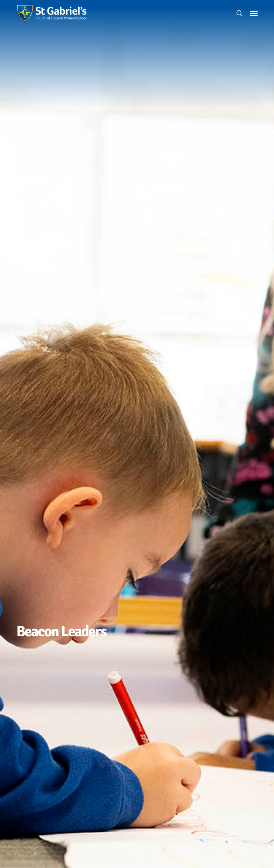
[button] (254, 13)
